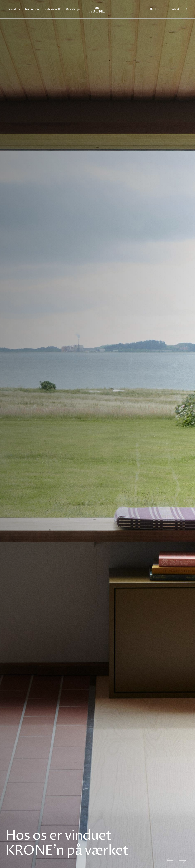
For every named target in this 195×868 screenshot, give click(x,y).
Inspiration (32, 9)
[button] (170, 860)
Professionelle (52, 9)
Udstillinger (73, 9)
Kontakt (174, 9)
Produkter (14, 9)
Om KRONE (157, 9)
